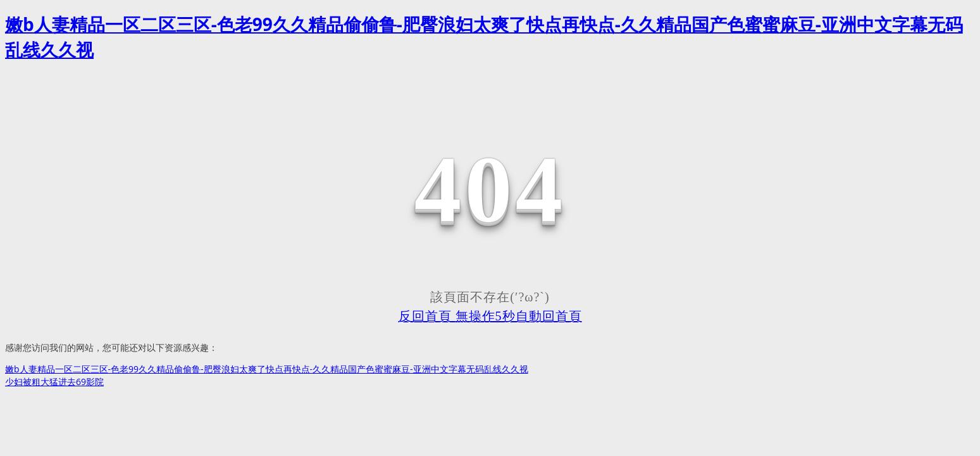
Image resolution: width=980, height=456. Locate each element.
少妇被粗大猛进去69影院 (54, 382)
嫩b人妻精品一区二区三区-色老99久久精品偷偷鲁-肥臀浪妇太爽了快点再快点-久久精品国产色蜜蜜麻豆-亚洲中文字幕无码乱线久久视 (267, 369)
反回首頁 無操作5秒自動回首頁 (490, 316)
